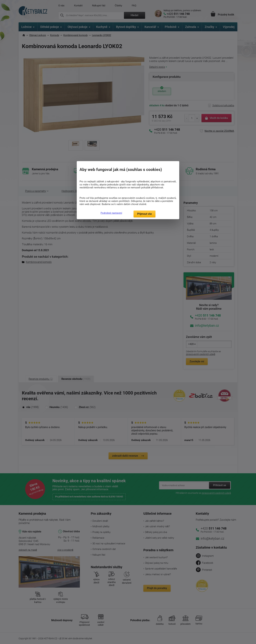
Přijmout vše (144, 214)
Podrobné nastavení (111, 213)
